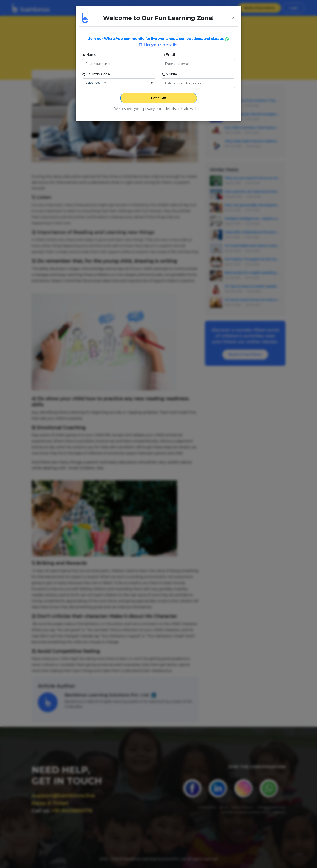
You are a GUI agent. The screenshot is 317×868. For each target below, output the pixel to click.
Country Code (96, 74)
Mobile (169, 74)
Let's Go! (158, 98)
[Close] (233, 18)
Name (89, 55)
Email (168, 55)
